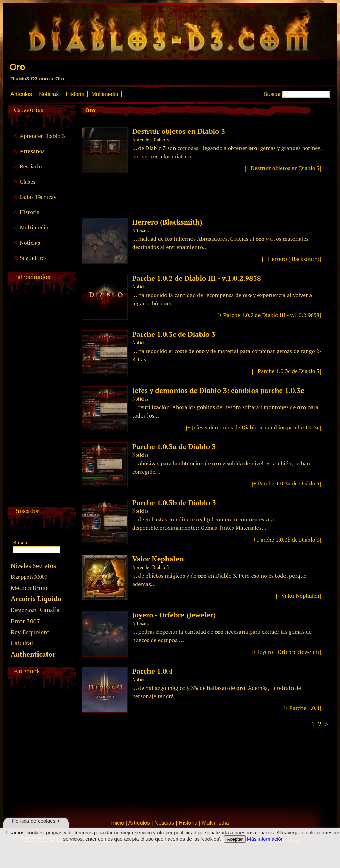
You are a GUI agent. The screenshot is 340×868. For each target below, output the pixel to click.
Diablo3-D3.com (30, 78)
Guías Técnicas (38, 197)
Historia (75, 94)
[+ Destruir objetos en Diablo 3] (283, 168)
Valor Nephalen (158, 559)
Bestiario (31, 166)
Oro (60, 78)
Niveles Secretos (33, 565)
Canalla (50, 610)
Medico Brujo (29, 588)
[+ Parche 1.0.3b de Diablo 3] (286, 540)
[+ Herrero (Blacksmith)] (292, 259)
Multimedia (105, 94)
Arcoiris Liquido (36, 599)
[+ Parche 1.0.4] (302, 708)
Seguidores (33, 258)
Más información (265, 839)
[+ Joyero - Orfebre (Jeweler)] (286, 652)
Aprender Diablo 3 (42, 136)
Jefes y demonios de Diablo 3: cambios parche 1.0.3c (218, 390)
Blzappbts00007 (29, 577)
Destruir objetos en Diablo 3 (179, 131)
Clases (28, 182)
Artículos (21, 94)
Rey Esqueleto (30, 632)
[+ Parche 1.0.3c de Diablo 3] (287, 371)
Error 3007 (25, 621)
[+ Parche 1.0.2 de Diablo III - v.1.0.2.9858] (269, 315)
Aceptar (235, 839)
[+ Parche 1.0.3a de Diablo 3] (286, 483)
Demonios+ (24, 610)
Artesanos (32, 151)
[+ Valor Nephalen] (298, 596)
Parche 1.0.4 (152, 671)
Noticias (49, 94)
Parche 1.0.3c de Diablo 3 (174, 334)
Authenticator (33, 654)
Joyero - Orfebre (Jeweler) (174, 615)
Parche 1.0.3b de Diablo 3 (174, 503)
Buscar (272, 94)
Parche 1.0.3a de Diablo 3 (174, 446)
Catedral (22, 643)
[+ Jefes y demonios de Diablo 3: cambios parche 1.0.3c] (253, 427)
